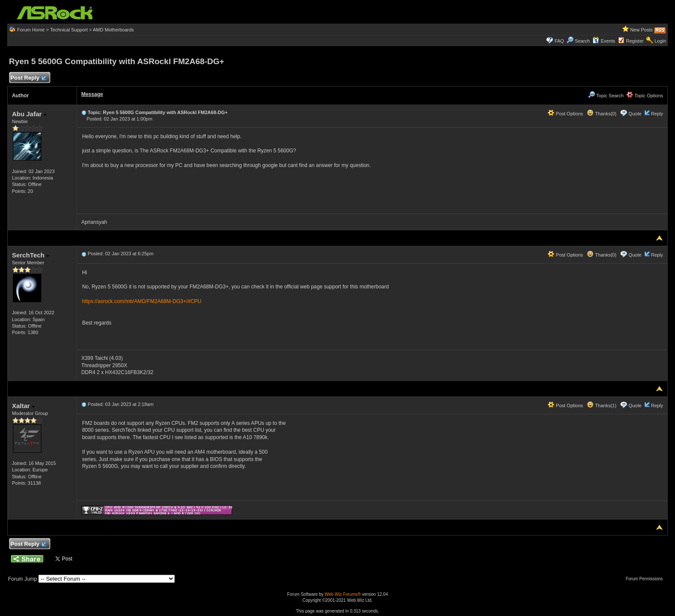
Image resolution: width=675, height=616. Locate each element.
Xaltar (23, 406)
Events (604, 41)
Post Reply (28, 78)
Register (635, 41)
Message (92, 94)
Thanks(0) (601, 114)
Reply (657, 114)
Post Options (565, 114)
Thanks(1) (601, 406)
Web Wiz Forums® (343, 594)
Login (660, 41)
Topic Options (645, 96)
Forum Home (31, 30)
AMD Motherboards (113, 30)
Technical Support (69, 30)
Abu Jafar (29, 114)
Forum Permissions (646, 579)
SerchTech (31, 255)
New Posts (642, 30)
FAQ (559, 41)
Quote (635, 114)
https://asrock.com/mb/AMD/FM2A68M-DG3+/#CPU (142, 301)
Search (582, 41)
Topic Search (606, 96)
